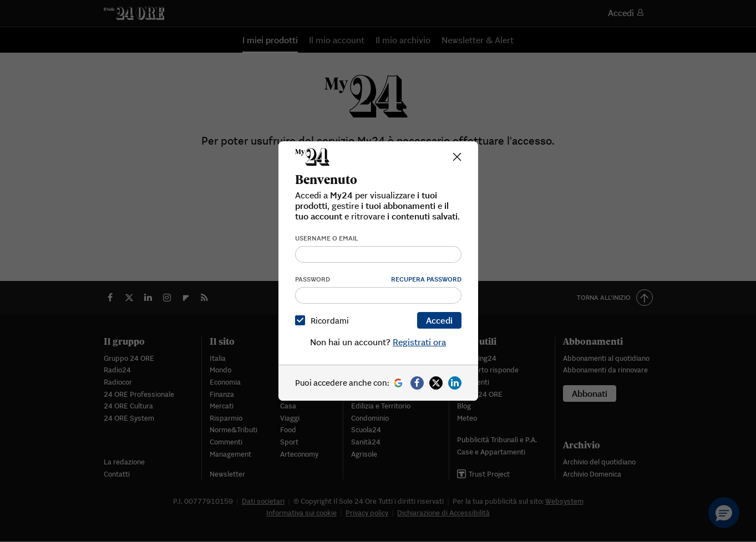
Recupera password (426, 279)
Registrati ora (419, 342)
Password (313, 279)
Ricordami (324, 321)
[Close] (457, 157)
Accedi (439, 320)
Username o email (327, 238)
